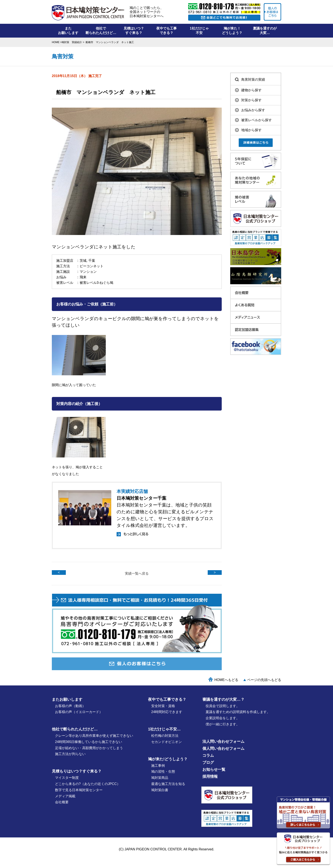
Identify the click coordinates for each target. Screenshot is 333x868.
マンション (88, 272)
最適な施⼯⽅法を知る (168, 784)
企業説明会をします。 (223, 718)
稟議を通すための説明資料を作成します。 (238, 712)
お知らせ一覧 (214, 770)
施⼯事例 (158, 766)
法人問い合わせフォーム (223, 741)
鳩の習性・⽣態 (163, 772)
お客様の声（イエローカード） (79, 712)
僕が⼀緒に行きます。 (223, 724)
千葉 (92, 261)
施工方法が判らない (70, 754)
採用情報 (210, 777)
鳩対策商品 (160, 778)
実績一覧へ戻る (137, 573)
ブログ (208, 762)
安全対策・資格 (163, 706)
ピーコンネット (92, 266)
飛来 (83, 277)
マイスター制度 (67, 778)
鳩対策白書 (160, 790)
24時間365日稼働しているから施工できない (89, 742)
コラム (208, 755)
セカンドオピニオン (166, 742)
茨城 (83, 261)
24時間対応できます (167, 712)
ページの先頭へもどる (264, 680)
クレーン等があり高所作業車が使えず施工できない (94, 736)
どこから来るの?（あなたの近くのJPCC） (88, 784)
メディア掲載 (65, 796)
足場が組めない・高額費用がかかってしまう (89, 748)
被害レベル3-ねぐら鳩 (96, 283)
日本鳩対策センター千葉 (141, 498)
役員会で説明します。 (223, 706)
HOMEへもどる (226, 680)
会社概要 (62, 802)
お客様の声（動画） (70, 706)
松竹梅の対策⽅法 (165, 736)
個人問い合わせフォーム (223, 748)
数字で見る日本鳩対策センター (79, 790)
